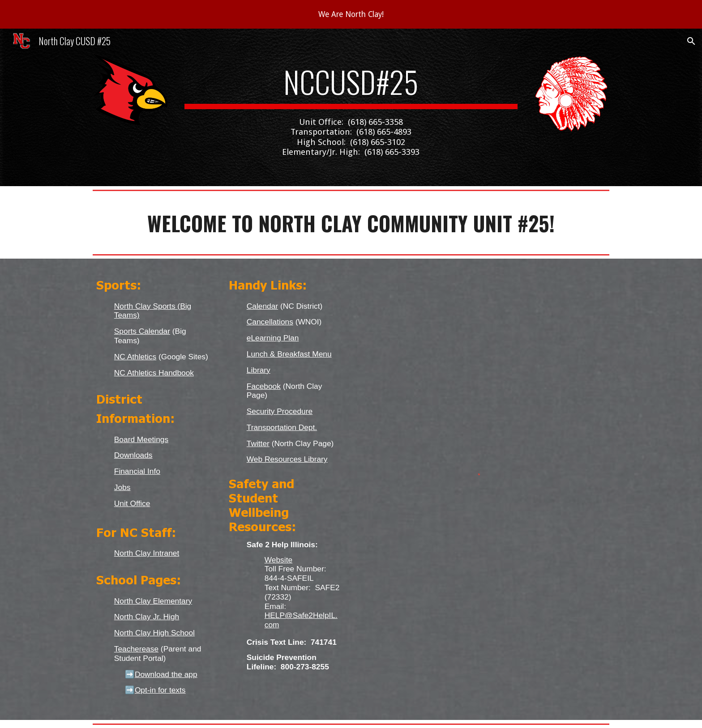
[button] (691, 41)
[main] (351, 107)
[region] (351, 14)
